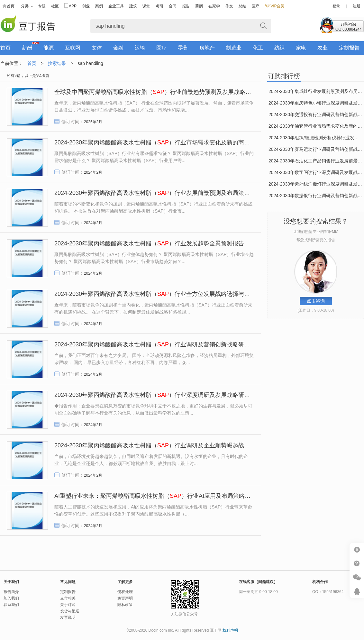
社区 (55, 6)
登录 (336, 6)
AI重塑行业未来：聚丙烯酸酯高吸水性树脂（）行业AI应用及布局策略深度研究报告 (167, 496)
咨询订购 (342, 25)
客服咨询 (357, 591)
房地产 (207, 48)
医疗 (256, 6)
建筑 (133, 6)
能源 (49, 48)
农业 (323, 48)
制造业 (234, 48)
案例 (99, 6)
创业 (86, 6)
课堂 (146, 6)
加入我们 (11, 598)
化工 (258, 48)
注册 (357, 6)
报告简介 (11, 592)
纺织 (279, 48)
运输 (140, 48)
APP (70, 6)
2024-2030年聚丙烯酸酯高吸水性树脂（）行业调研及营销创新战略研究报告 (158, 344)
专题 (42, 6)
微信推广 (357, 577)
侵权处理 (125, 592)
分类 (27, 6)
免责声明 (125, 598)
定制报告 (349, 48)
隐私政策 (125, 605)
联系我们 (11, 605)
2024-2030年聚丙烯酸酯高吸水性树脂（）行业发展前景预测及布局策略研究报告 (164, 193)
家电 (301, 48)
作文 (229, 6)
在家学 (214, 6)
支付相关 (68, 598)
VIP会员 (275, 6)
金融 (118, 48)
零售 (183, 48)
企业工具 (116, 6)
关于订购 (68, 605)
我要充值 (357, 550)
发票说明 (68, 617)
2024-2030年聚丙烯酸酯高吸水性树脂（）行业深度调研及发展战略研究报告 (158, 395)
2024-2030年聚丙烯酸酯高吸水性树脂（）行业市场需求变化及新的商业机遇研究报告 (169, 142)
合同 (173, 6)
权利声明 (230, 630)
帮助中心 (357, 564)
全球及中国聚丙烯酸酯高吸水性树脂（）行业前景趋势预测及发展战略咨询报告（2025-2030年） (184, 92)
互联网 (73, 48)
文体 (97, 48)
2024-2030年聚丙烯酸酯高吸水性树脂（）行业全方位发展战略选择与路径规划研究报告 (172, 294)
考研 (159, 6)
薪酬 (199, 6)
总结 (242, 6)
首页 (8, 6)
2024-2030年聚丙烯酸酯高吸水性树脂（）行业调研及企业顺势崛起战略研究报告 (164, 445)
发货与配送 (70, 611)
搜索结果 (57, 63)
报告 (186, 6)
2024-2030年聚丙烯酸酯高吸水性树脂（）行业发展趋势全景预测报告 (149, 243)
